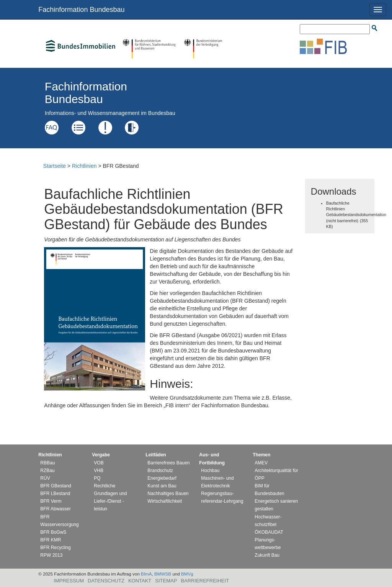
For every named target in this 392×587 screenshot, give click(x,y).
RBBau (47, 463)
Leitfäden (156, 455)
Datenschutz (106, 581)
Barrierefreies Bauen (168, 463)
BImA (146, 574)
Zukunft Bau (267, 555)
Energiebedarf (162, 478)
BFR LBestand (55, 494)
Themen (261, 455)
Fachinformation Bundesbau (81, 10)
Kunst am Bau (162, 486)
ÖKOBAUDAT (269, 532)
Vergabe (101, 455)
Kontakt (140, 581)
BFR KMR (51, 540)
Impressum (69, 581)
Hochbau (210, 471)
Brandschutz (160, 471)
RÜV (45, 478)
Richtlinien (84, 166)
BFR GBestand (56, 486)
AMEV (261, 463)
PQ (97, 478)
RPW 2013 (51, 555)
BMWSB (163, 574)
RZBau (47, 471)
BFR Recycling (55, 548)
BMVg (187, 574)
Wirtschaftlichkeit (165, 501)
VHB (99, 471)
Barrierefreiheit (205, 581)
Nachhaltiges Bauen (168, 494)
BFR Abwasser (55, 509)
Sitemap (166, 581)
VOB (99, 463)
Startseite (55, 166)
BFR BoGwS (53, 532)
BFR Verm (51, 501)
